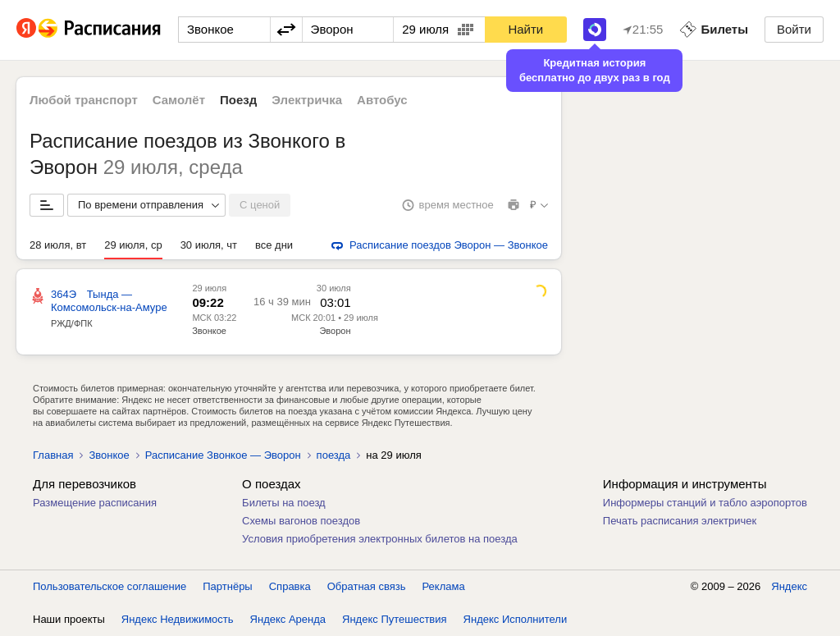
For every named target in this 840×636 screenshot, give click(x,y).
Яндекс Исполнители (516, 619)
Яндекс (789, 586)
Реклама (444, 586)
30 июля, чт (209, 245)
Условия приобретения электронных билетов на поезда (380, 539)
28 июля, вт (58, 245)
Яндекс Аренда (288, 619)
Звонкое (209, 331)
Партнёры (227, 586)
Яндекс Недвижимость (178, 619)
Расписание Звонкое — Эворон (223, 455)
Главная (53, 455)
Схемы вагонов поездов (301, 521)
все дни (274, 245)
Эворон (335, 331)
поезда (334, 455)
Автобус (382, 100)
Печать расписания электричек (680, 521)
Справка (290, 586)
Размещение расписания (95, 503)
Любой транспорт (84, 100)
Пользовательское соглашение (110, 586)
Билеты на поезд (284, 503)
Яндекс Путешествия (395, 619)
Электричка (307, 100)
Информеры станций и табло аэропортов (705, 503)
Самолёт (179, 100)
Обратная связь (367, 586)
